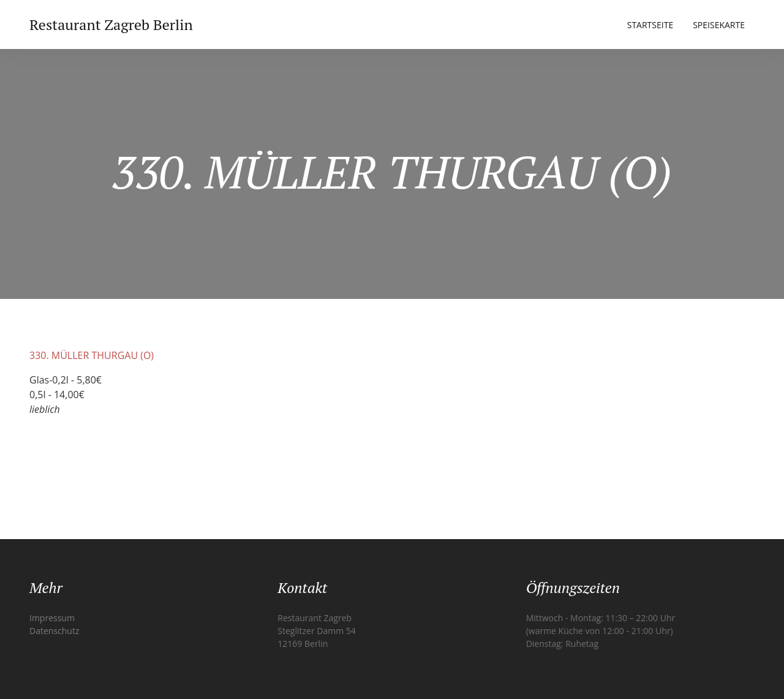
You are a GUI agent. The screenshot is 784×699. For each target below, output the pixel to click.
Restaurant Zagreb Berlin (111, 25)
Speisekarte (719, 25)
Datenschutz (54, 631)
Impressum (52, 618)
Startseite (650, 25)
